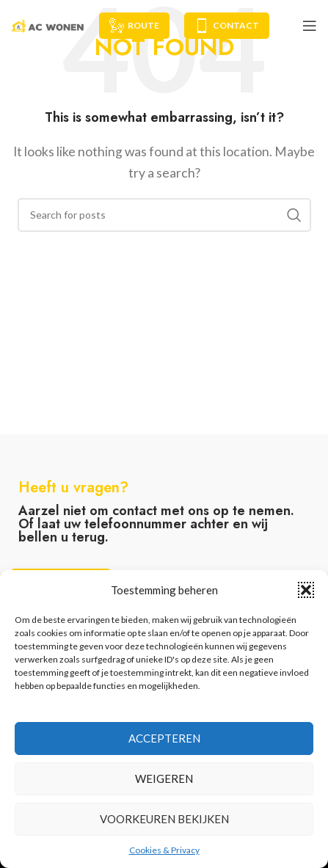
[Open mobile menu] (310, 26)
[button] (306, 590)
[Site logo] (48, 24)
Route (134, 26)
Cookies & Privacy (164, 850)
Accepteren (164, 738)
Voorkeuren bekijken (164, 819)
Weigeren (164, 778)
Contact (227, 26)
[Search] (164, 215)
